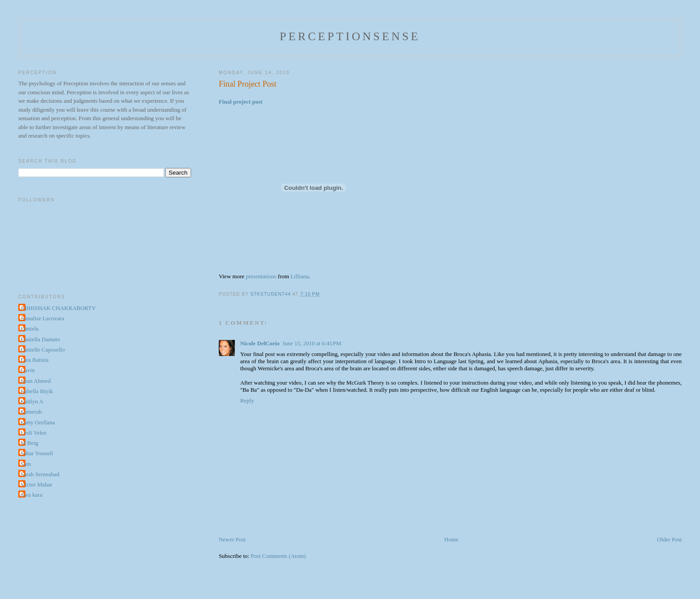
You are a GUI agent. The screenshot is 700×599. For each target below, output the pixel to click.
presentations (261, 276)
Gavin (28, 370)
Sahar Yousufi (37, 453)
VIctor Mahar (36, 484)
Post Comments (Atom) (278, 556)
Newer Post (232, 539)
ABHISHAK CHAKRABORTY (58, 308)
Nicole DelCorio (260, 343)
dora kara (31, 495)
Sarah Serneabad (40, 474)
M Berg (29, 443)
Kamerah (31, 412)
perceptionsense (350, 36)
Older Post (669, 539)
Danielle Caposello (43, 350)
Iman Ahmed (36, 381)
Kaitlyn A (32, 401)
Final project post (241, 102)
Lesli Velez (33, 433)
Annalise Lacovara (42, 318)
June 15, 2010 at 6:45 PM (312, 343)
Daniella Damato (40, 339)
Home (451, 539)
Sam (26, 464)
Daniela (29, 329)
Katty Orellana (38, 422)
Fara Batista (34, 360)
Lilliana (300, 276)
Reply (247, 400)
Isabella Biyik (37, 391)
